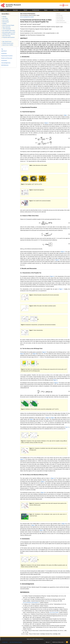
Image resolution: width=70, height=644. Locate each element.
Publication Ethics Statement (8, 34)
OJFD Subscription (6, 29)
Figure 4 (63, 252)
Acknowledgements (6, 63)
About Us (56, 10)
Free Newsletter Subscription (8, 30)
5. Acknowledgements (27, 584)
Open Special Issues (6, 41)
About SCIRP (32, 639)
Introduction (4, 53)
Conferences (36, 10)
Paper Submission (6, 27)
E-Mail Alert (5, 642)
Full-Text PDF (59, 16)
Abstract (58, 14)
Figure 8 (44, 352)
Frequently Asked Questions (8, 37)
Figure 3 (22, 154)
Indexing (4, 17)
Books (25, 10)
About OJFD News (6, 36)
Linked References (60, 21)
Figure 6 (52, 276)
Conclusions (4, 60)
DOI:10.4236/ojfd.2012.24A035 (27, 17)
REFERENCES (25, 592)
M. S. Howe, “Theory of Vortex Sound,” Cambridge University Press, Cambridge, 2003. (42, 634)
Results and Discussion (7, 58)
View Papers (5, 18)
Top (2, 49)
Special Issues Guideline (7, 45)
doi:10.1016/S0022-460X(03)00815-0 (31, 603)
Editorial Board (5, 22)
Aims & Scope (5, 20)
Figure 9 (56, 383)
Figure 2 (47, 123)
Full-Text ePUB (59, 19)
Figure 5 (57, 260)
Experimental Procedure (7, 56)
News (46, 10)
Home (5, 10)
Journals (15, 10)
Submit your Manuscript (58, 642)
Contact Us (41, 639)
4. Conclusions (25, 539)
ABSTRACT (24, 38)
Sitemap (37, 639)
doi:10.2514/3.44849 (54, 612)
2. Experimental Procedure (29, 107)
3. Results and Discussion (28, 268)
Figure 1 (22, 115)
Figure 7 (61, 289)
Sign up (47, 642)
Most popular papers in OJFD (8, 32)
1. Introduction (25, 57)
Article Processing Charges (8, 25)
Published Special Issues (7, 43)
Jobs (65, 10)
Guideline (4, 24)
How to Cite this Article (61, 22)
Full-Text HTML (59, 17)
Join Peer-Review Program (16, 642)
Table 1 (66, 115)
